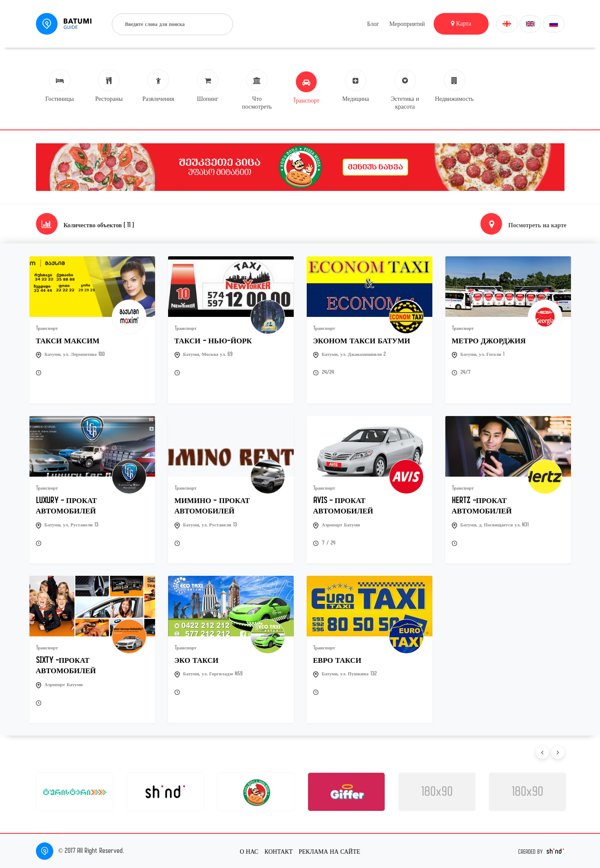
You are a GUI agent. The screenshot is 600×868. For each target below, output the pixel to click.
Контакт (278, 851)
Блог (373, 24)
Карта (461, 24)
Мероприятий (407, 24)
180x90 (437, 792)
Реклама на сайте (330, 851)
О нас (249, 851)
